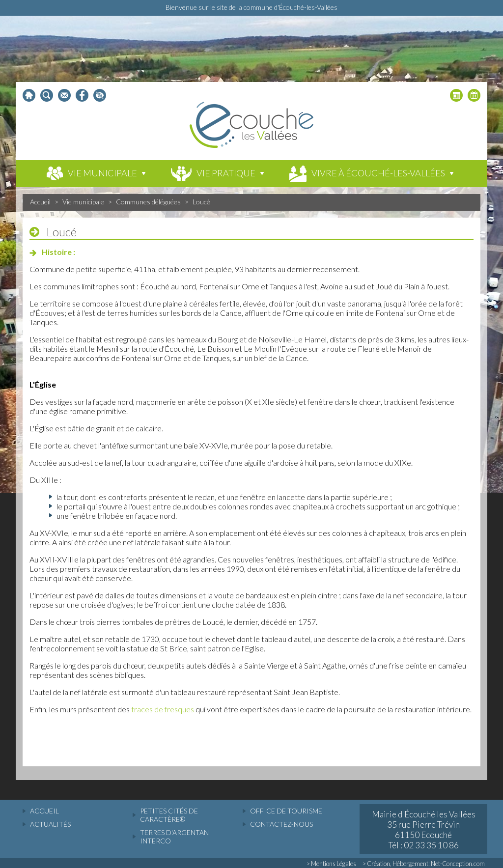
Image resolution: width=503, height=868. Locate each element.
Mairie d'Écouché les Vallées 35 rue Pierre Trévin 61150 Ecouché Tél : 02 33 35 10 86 (424, 830)
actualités (50, 824)
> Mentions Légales (331, 864)
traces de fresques (163, 709)
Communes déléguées (148, 202)
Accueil (40, 202)
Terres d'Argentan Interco (174, 837)
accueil (44, 811)
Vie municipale (83, 202)
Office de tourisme (286, 811)
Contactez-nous (281, 824)
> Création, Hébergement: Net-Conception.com (424, 864)
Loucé (201, 202)
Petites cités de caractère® (169, 815)
